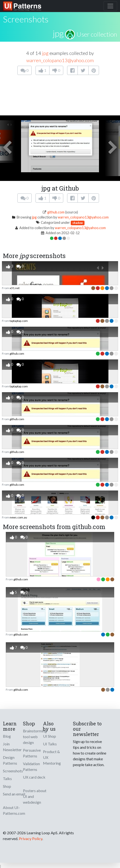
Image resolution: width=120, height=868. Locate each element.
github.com (56, 212)
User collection (97, 34)
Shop (7, 786)
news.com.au (18, 517)
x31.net (15, 288)
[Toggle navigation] (110, 6)
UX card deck (34, 777)
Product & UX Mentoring (52, 757)
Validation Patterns (31, 766)
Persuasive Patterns (32, 753)
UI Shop (49, 736)
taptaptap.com (19, 321)
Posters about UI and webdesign (35, 796)
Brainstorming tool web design (35, 737)
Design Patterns (10, 760)
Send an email (14, 794)
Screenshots (13, 771)
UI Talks (50, 744)
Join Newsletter (12, 747)
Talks (7, 779)
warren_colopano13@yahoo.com (60, 60)
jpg (58, 33)
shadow (78, 223)
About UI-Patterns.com (14, 810)
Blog (7, 736)
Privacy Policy (31, 838)
